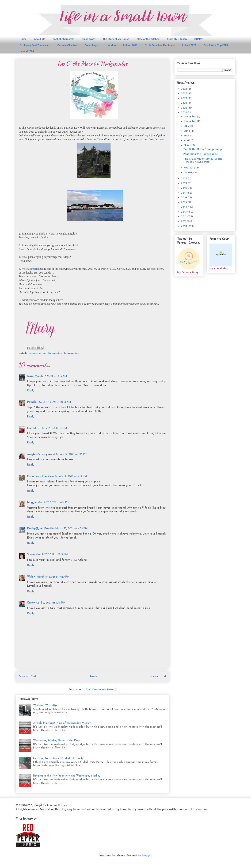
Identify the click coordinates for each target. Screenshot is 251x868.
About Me (40, 39)
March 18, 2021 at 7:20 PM (53, 577)
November (191, 121)
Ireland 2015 (130, 45)
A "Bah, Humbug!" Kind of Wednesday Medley (62, 723)
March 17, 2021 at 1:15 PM (72, 454)
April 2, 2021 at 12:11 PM (51, 603)
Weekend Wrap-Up (45, 705)
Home (23, 39)
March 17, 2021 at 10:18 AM (54, 402)
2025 (185, 93)
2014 (184, 207)
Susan (31, 555)
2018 (184, 188)
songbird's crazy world (41, 454)
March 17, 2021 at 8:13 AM (51, 376)
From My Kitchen (177, 39)
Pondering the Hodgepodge (201, 154)
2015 (184, 202)
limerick (35, 269)
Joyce (30, 376)
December (191, 116)
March (188, 145)
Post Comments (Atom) (101, 690)
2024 (185, 98)
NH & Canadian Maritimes (160, 45)
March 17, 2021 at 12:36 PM (50, 428)
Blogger (147, 856)
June (187, 131)
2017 (184, 193)
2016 (184, 197)
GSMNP (199, 39)
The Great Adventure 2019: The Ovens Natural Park (203, 160)
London (111, 45)
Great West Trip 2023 (216, 45)
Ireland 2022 (189, 45)
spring (42, 353)
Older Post (158, 676)
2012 (184, 216)
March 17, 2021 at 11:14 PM (52, 555)
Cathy (31, 603)
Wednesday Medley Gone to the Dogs (57, 741)
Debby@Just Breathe (41, 529)
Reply (31, 391)
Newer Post (27, 676)
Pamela (32, 402)
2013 (184, 212)
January (189, 172)
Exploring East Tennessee (35, 45)
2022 (184, 108)
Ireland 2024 (27, 51)
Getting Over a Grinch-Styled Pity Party (58, 758)
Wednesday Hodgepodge (63, 353)
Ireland (33, 353)
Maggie (32, 502)
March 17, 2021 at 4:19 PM (71, 477)
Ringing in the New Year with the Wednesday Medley (67, 776)
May (187, 135)
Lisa (30, 428)
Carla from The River (40, 477)
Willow (31, 577)
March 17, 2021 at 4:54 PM (71, 529)
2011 (184, 221)
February (190, 168)
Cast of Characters (64, 39)
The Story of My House (116, 39)
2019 (184, 183)
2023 (184, 103)
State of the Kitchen (148, 39)
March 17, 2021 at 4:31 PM (53, 502)
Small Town (88, 39)
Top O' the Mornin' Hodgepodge (203, 149)
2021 (184, 112)
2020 (185, 178)
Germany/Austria (67, 45)
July (187, 126)
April (187, 140)
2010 (184, 226)
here (162, 139)
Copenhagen (92, 45)
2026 (185, 89)
